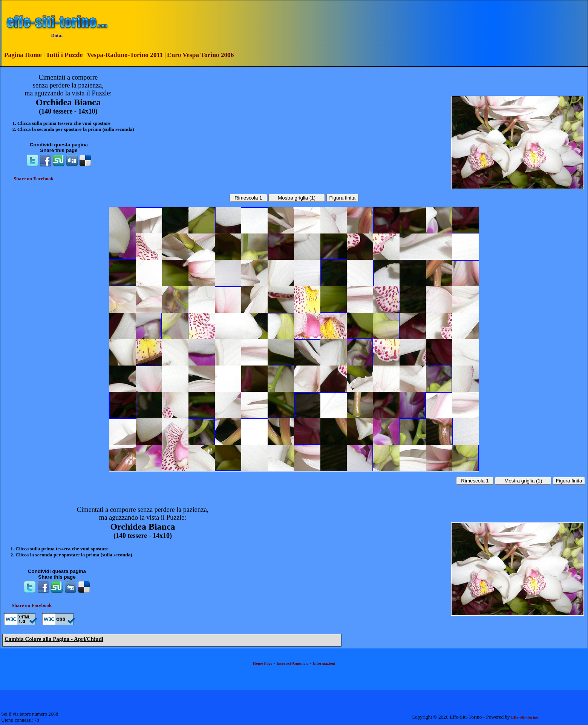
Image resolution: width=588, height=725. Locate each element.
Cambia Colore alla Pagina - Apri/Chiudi (54, 639)
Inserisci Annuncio (293, 663)
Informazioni (324, 663)
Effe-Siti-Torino (525, 717)
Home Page (263, 663)
